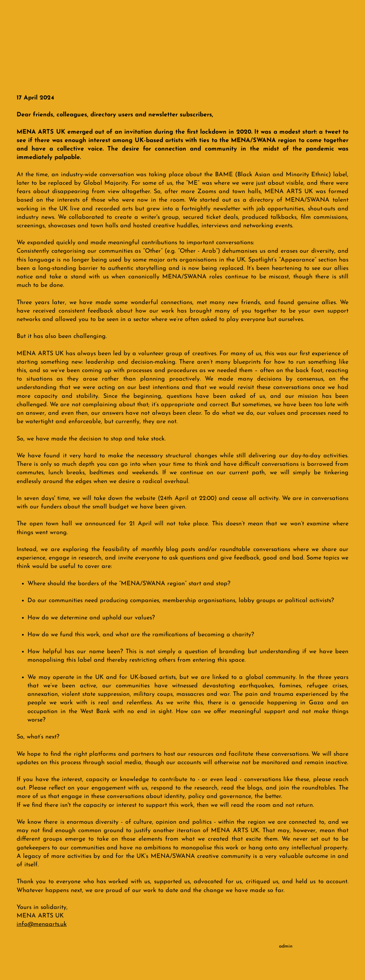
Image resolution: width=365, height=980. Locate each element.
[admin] (286, 946)
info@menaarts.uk (42, 924)
